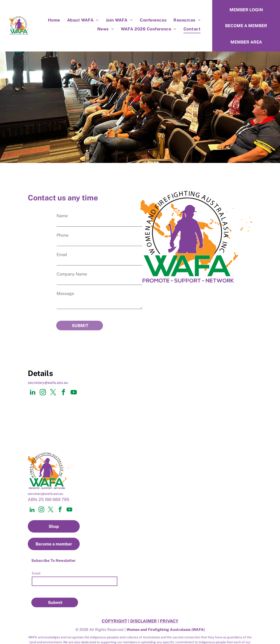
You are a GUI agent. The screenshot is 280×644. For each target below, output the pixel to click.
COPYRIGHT (114, 608)
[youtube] (74, 387)
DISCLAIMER (144, 608)
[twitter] (53, 387)
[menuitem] (54, 20)
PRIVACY (169, 608)
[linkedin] (32, 387)
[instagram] (43, 387)
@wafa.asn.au (56, 376)
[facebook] (63, 387)
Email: (36, 567)
